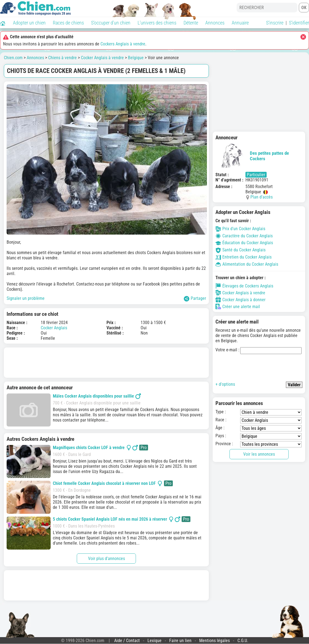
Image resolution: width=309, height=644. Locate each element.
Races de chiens (68, 23)
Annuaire (240, 23)
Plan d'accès (262, 197)
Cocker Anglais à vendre (102, 58)
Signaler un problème (26, 298)
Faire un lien (180, 641)
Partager (195, 299)
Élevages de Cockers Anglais (244, 286)
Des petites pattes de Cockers (252, 156)
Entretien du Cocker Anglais (244, 257)
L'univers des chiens (157, 23)
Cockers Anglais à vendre (123, 44)
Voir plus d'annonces (106, 559)
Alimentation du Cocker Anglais (247, 264)
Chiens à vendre (62, 58)
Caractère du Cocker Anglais (244, 236)
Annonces (215, 23)
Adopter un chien (29, 23)
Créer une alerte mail (238, 306)
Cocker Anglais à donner (240, 300)
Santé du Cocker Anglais (240, 250)
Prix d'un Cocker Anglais (240, 229)
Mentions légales (214, 641)
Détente (191, 23)
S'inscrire (275, 23)
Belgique (136, 58)
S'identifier (299, 23)
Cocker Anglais (54, 328)
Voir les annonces (259, 454)
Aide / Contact (127, 641)
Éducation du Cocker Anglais (244, 243)
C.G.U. (243, 641)
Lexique (154, 641)
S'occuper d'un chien (111, 23)
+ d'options (225, 384)
